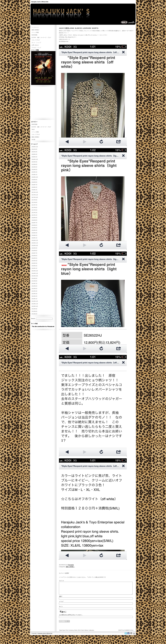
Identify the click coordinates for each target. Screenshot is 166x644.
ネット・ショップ (36, 43)
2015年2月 (34, 266)
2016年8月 (34, 220)
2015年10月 (35, 245)
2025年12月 (35, 147)
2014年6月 (34, 286)
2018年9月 (34, 180)
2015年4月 (34, 261)
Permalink (71, 565)
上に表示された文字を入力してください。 (71, 617)
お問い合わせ (35, 45)
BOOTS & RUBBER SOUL (126, 633)
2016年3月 (34, 233)
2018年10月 (35, 177)
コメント (62, 581)
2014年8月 (34, 281)
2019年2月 (34, 172)
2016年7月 (34, 223)
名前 (61, 599)
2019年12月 (35, 159)
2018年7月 (34, 185)
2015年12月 (35, 240)
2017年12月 (35, 192)
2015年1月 (34, 268)
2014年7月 (34, 283)
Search (33, 319)
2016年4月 (34, 230)
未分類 (33, 140)
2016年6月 (34, 225)
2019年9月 (34, 162)
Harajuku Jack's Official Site (40, 2)
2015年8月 (34, 251)
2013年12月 (35, 301)
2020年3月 (34, 157)
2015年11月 (35, 243)
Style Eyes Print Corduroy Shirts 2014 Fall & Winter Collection (77, 633)
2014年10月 (35, 276)
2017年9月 (34, 200)
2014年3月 (34, 294)
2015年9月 (34, 248)
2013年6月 (34, 314)
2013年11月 (35, 304)
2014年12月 (35, 271)
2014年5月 (34, 289)
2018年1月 (34, 190)
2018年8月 (34, 182)
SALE (33, 129)
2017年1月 (34, 215)
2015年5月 (34, 258)
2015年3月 (34, 263)
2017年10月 (35, 197)
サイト (61, 609)
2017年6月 (34, 207)
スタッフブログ (36, 40)
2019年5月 (34, 169)
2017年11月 (35, 195)
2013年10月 (35, 306)
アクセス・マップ (36, 48)
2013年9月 (34, 309)
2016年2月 (34, 235)
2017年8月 (34, 202)
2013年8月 (34, 311)
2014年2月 (34, 296)
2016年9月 (34, 218)
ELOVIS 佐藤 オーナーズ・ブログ (41, 37)
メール (61, 604)
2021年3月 (34, 152)
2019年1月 (34, 175)
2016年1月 (34, 238)
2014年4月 (34, 291)
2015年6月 (34, 256)
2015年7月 (34, 253)
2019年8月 (34, 164)
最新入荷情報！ (70, 567)
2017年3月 (34, 213)
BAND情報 (34, 35)
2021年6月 (34, 149)
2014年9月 (34, 278)
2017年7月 (34, 205)
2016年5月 (34, 228)
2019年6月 (34, 167)
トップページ (35, 27)
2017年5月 (34, 210)
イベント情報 (35, 32)
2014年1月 (34, 299)
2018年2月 (34, 187)
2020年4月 (34, 154)
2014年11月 (35, 273)
